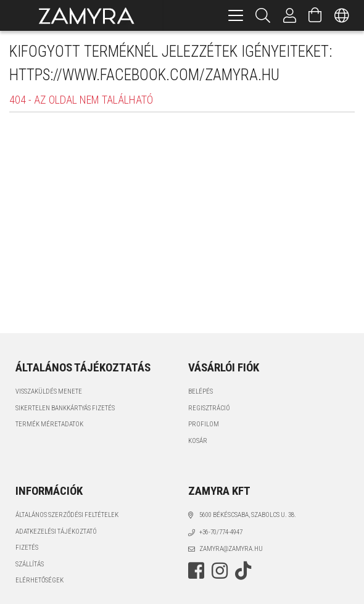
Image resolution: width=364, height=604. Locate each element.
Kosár (198, 441)
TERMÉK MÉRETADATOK (49, 424)
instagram (220, 571)
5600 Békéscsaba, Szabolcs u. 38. (248, 515)
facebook (196, 571)
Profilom (204, 424)
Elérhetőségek (39, 580)
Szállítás (30, 564)
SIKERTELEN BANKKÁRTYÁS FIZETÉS (65, 408)
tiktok (247, 571)
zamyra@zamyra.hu (231, 549)
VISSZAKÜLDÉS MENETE (49, 391)
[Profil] (290, 15)
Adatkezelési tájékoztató (56, 532)
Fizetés (27, 548)
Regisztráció (209, 408)
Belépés (201, 391)
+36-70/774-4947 (221, 532)
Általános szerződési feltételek (67, 515)
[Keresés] (263, 15)
